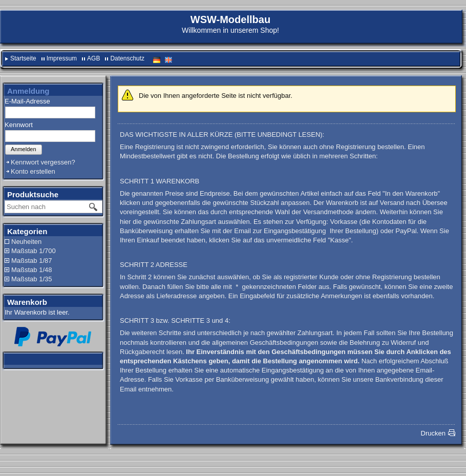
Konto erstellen (33, 171)
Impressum (62, 58)
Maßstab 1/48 (32, 270)
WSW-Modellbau (230, 19)
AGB (93, 58)
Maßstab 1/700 (34, 251)
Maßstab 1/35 (32, 279)
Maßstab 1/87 (32, 261)
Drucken (433, 433)
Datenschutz (127, 58)
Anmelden (24, 149)
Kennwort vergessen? (43, 162)
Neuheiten (26, 242)
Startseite (23, 58)
